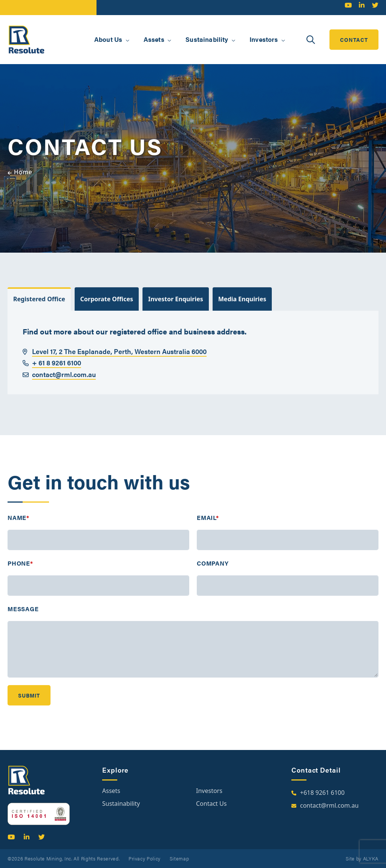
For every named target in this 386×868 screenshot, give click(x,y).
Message (23, 616)
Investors (209, 791)
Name (18, 525)
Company (213, 570)
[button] (128, 40)
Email (208, 525)
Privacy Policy (145, 858)
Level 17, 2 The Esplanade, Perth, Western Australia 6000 (115, 358)
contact (354, 40)
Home (23, 172)
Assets (111, 791)
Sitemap (179, 858)
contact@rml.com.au (59, 381)
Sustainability (121, 804)
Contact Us (211, 804)
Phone (20, 570)
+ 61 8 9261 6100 (52, 370)
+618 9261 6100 (322, 793)
